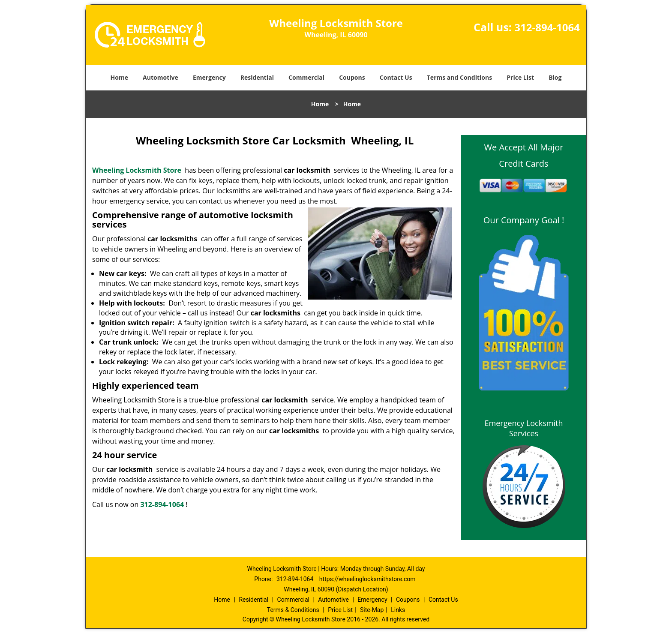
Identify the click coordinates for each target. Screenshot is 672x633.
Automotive (160, 77)
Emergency (209, 77)
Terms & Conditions (293, 610)
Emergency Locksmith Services (524, 428)
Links (398, 610)
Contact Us (396, 77)
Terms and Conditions (459, 77)
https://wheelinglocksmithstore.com (367, 579)
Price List (520, 77)
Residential (257, 77)
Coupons (352, 77)
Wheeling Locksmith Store (137, 170)
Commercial (306, 77)
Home (119, 77)
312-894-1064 (547, 27)
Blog (555, 77)
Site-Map (372, 610)
